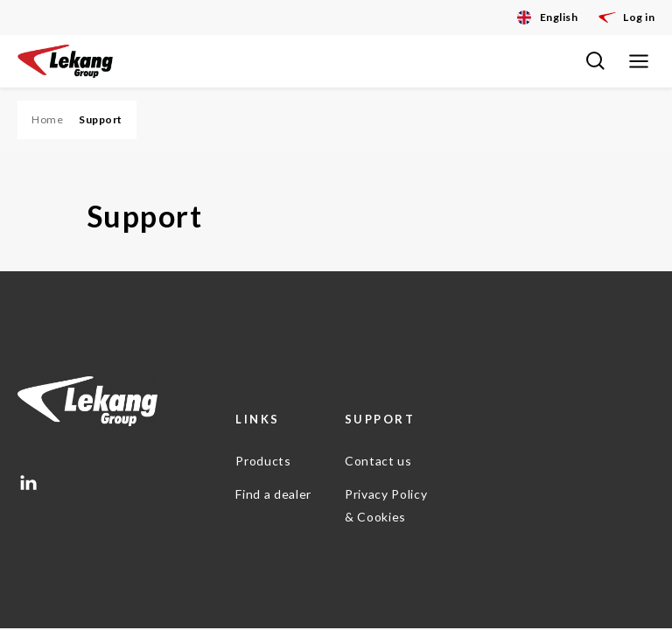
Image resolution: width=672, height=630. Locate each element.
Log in (626, 17)
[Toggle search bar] (595, 61)
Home (47, 119)
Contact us (378, 461)
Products (263, 461)
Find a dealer (273, 494)
